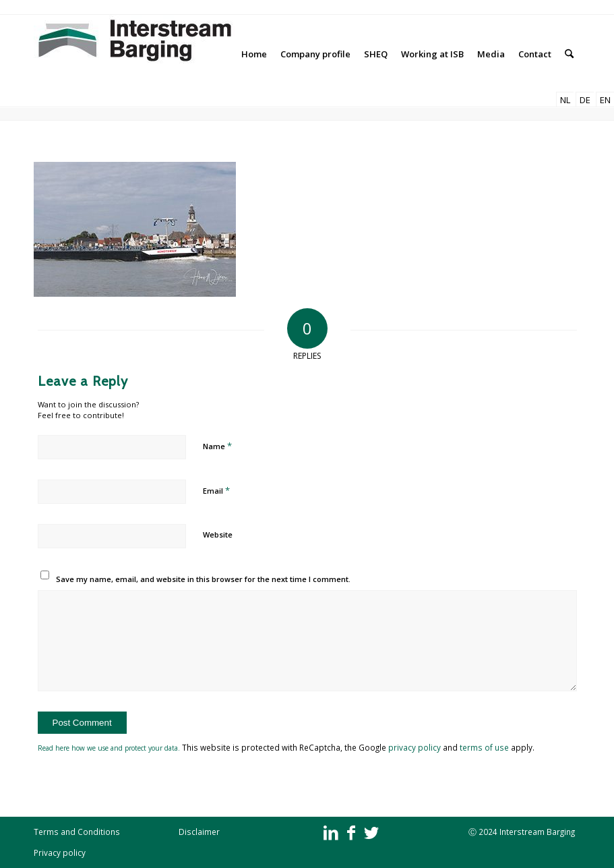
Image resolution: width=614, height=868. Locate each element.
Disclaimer (199, 832)
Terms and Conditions (77, 832)
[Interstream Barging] (135, 54)
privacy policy (415, 747)
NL (565, 100)
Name (217, 446)
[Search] (569, 54)
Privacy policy (60, 852)
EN (605, 100)
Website (218, 534)
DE (585, 100)
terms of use (484, 747)
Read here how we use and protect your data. (110, 748)
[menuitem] (254, 54)
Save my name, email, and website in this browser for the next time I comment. (203, 579)
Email (216, 490)
